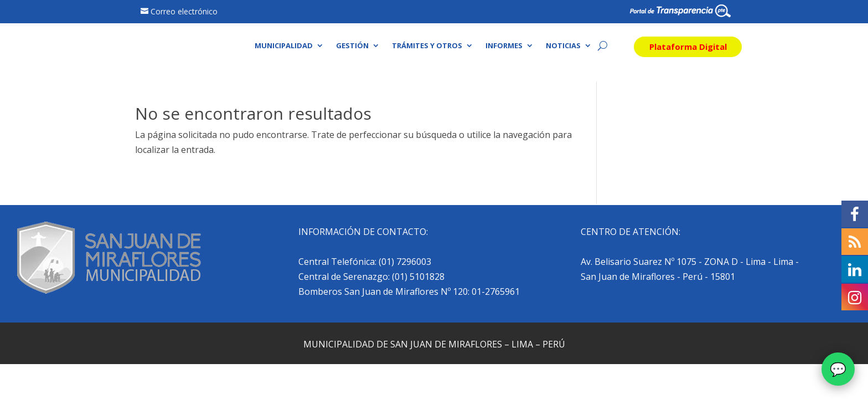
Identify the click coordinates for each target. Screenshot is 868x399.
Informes (504, 46)
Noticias (563, 46)
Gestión (352, 46)
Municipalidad (284, 46)
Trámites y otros (427, 46)
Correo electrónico (184, 11)
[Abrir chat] (838, 369)
